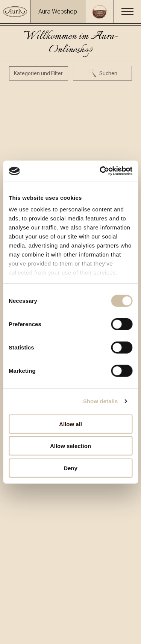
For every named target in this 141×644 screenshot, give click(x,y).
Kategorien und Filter (38, 73)
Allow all (70, 424)
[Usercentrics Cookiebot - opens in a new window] (100, 171)
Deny (70, 468)
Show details (101, 401)
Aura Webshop (58, 11)
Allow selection (70, 446)
